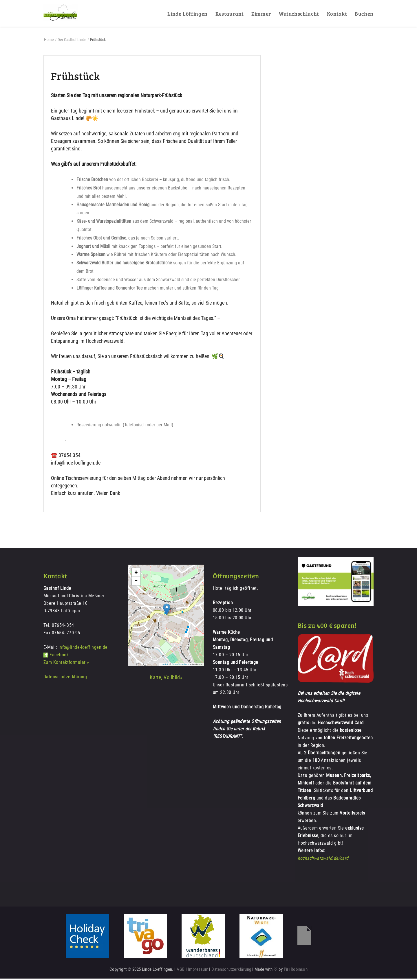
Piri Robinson (296, 971)
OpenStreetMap (181, 665)
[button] (167, 611)
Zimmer (261, 14)
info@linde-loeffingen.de (83, 649)
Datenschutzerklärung (65, 678)
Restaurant (229, 14)
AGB (181, 971)
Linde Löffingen (187, 14)
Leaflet (164, 665)
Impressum (198, 971)
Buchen (364, 14)
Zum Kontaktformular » (66, 664)
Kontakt (337, 14)
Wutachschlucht (299, 14)
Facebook (59, 656)
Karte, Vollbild (165, 679)
